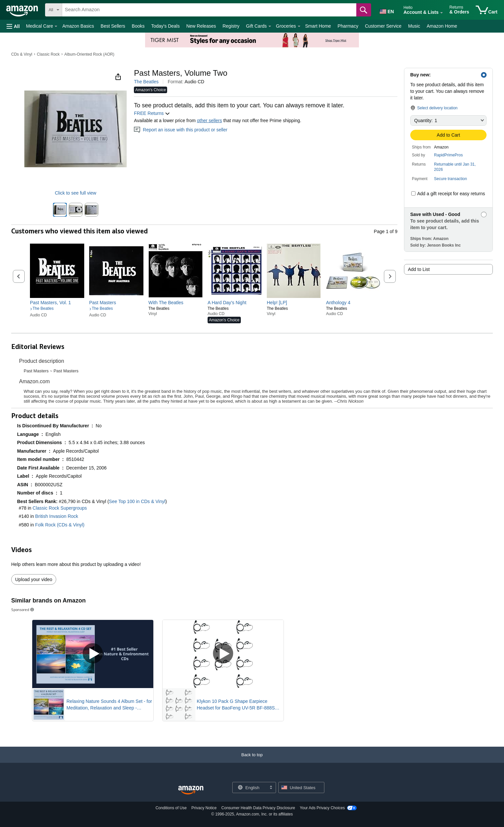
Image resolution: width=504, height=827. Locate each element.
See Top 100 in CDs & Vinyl (137, 501)
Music (414, 26)
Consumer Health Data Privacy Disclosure (258, 808)
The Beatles (146, 82)
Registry (231, 26)
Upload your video (34, 579)
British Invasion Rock (57, 516)
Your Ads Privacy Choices (322, 808)
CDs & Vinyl (22, 54)
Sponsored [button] (23, 610)
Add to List (419, 269)
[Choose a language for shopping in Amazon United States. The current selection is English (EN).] (386, 10)
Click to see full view (76, 193)
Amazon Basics (78, 26)
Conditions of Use (171, 808)
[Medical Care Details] (56, 26)
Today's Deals (165, 26)
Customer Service (383, 26)
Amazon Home (442, 26)
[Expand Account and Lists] (441, 13)
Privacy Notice (204, 808)
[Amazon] (23, 10)
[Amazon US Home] (191, 790)
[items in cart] (487, 10)
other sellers (209, 120)
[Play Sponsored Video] (93, 654)
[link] (57, 303)
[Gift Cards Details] (270, 26)
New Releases (201, 26)
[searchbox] (209, 10)
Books (138, 26)
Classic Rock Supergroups (60, 508)
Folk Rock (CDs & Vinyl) (60, 525)
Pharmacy (348, 26)
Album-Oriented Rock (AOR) (89, 54)
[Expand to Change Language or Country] (271, 788)
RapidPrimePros (448, 155)
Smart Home (318, 26)
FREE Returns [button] (152, 113)
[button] (13, 26)
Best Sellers (113, 26)
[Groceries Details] (299, 26)
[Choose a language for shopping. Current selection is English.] (250, 787)
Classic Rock (48, 54)
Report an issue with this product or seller (181, 130)
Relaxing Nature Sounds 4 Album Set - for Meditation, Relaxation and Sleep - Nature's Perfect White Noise (109, 705)
